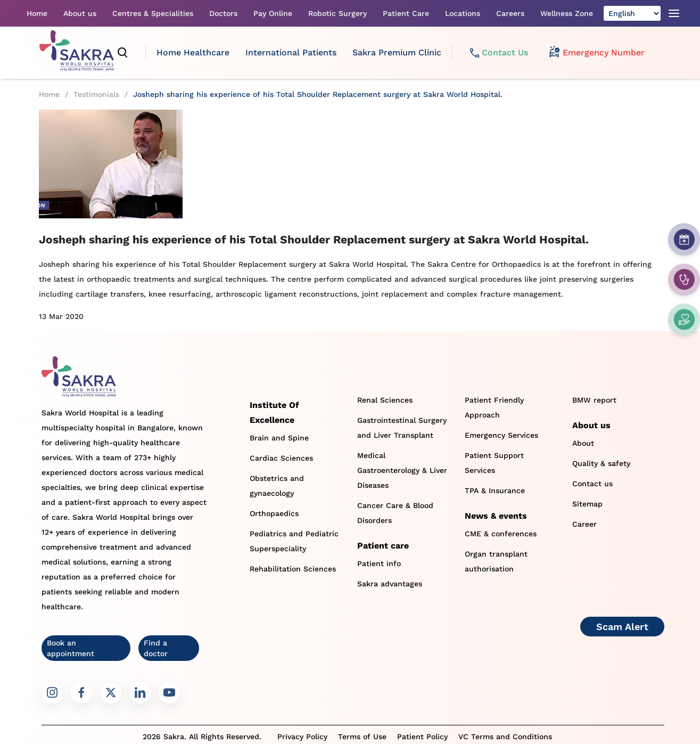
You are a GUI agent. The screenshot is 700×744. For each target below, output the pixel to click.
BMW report (594, 400)
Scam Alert (622, 627)
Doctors (223, 13)
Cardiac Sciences (281, 458)
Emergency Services (501, 435)
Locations (463, 13)
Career (584, 524)
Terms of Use (362, 737)
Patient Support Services (494, 463)
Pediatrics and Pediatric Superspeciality (294, 541)
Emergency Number (597, 52)
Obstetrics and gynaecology (277, 486)
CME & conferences (501, 534)
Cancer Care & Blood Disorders (395, 513)
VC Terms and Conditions (505, 737)
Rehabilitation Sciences (293, 569)
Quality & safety (601, 463)
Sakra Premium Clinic (397, 52)
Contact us (592, 484)
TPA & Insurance (495, 490)
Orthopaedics (274, 513)
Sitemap (587, 504)
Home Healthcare (193, 52)
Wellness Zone (567, 13)
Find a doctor (156, 648)
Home (37, 13)
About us (80, 13)
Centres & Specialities (153, 13)
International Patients (291, 52)
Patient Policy (422, 737)
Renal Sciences (385, 400)
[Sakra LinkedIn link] (140, 693)
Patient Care (406, 13)
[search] (123, 53)
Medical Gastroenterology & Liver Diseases (402, 470)
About (583, 443)
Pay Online (273, 13)
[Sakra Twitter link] (111, 693)
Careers (510, 13)
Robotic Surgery (337, 13)
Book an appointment (71, 648)
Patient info (379, 563)
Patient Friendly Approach (494, 407)
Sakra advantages (390, 584)
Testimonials (96, 94)
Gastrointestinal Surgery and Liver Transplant (402, 428)
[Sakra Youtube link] (169, 693)
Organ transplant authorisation (496, 561)
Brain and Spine (279, 438)
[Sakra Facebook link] (81, 693)
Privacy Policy (302, 737)
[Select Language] (632, 13)
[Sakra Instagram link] (52, 693)
